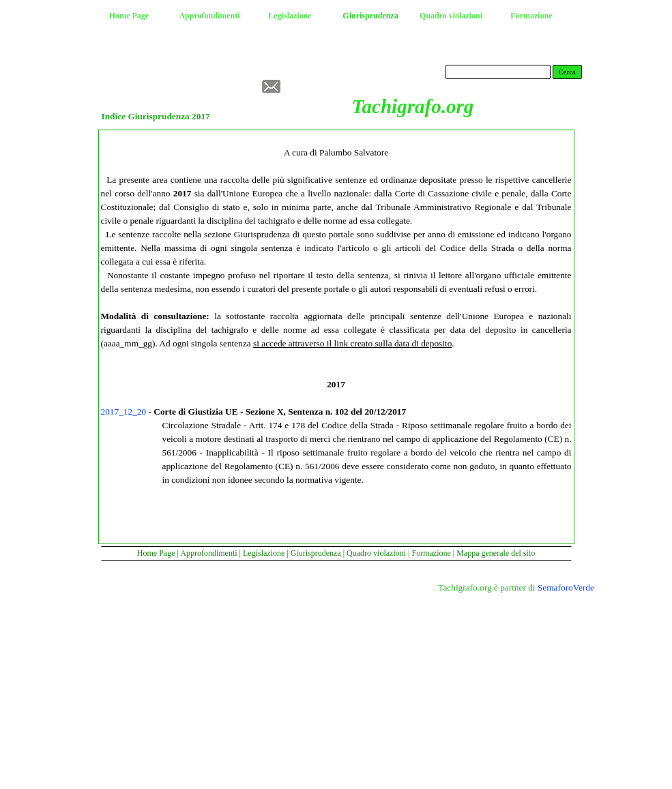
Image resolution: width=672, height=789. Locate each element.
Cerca (567, 72)
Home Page (156, 553)
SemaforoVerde (566, 587)
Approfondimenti (208, 553)
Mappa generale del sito (496, 553)
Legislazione (264, 553)
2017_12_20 (124, 412)
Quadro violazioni (376, 553)
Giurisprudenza (316, 553)
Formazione (431, 553)
